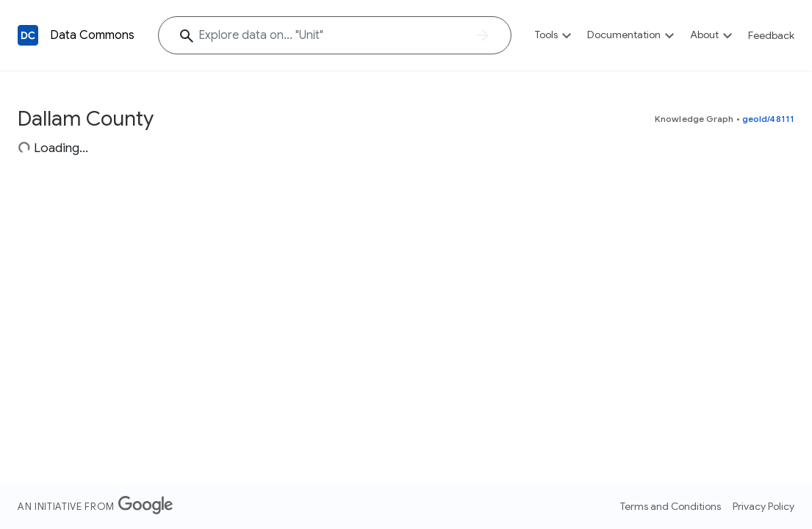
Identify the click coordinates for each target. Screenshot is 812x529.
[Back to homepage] (28, 35)
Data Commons (92, 35)
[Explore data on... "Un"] (335, 35)
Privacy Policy (764, 506)
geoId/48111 (768, 119)
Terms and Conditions (671, 506)
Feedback (771, 35)
